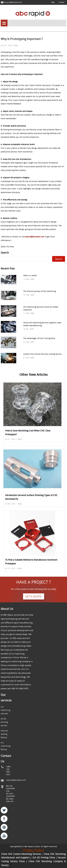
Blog (53, 2)
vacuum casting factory (4, 734)
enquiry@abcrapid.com (13, 2)
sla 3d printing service (4, 722)
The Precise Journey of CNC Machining (39, 291)
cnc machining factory (6, 746)
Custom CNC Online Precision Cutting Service (42, 354)
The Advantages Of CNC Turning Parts (39, 338)
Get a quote (33, 596)
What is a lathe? (30, 275)
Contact (61, 2)
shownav (4, 23)
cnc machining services (6, 710)
